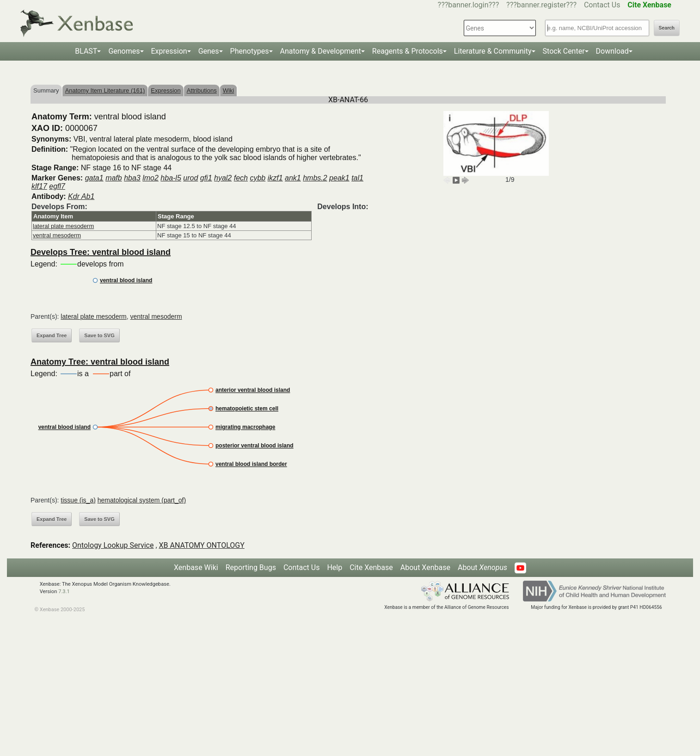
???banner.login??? (469, 5)
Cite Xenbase (371, 567)
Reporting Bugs (251, 567)
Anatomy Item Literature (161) (105, 90)
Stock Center (564, 51)
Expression (169, 51)
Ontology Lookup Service (113, 545)
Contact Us (602, 5)
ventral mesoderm (57, 235)
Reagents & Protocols (408, 51)
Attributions (202, 90)
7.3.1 (64, 592)
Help (335, 567)
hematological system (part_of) (142, 500)
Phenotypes (250, 51)
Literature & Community (493, 51)
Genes (209, 51)
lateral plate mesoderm (63, 226)
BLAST (86, 51)
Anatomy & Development (321, 51)
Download (612, 51)
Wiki (229, 90)
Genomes (124, 51)
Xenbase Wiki (196, 567)
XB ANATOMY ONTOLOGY (202, 545)
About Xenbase (425, 567)
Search (667, 28)
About (482, 567)
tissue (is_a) (78, 500)
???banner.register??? (541, 5)
